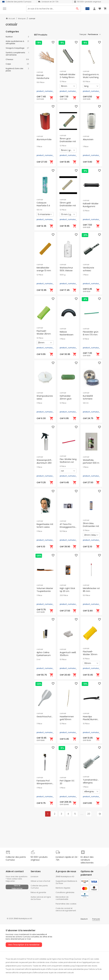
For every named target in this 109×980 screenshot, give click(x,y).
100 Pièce (40, 82)
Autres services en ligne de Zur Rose (41, 898)
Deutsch (84, 919)
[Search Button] (77, 9)
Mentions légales (63, 888)
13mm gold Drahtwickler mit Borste (68, 206)
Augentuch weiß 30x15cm (68, 654)
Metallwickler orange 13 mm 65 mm (44, 271)
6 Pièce (86, 339)
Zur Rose (59, 883)
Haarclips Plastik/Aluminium (92, 718)
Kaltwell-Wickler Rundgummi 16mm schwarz (91, 206)
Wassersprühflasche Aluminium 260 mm (47, 463)
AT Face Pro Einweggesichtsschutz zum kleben (71, 527)
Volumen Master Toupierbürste (45, 590)
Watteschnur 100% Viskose (66, 269)
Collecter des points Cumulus (39, 887)
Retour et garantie (38, 892)
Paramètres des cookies (66, 904)
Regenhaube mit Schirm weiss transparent (45, 527)
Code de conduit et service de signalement (66, 909)
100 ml (39, 210)
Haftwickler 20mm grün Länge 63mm (66, 399)
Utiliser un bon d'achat (40, 881)
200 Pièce (64, 595)
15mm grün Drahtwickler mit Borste (68, 141)
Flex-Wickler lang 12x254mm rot (68, 461)
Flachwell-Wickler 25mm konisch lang (44, 334)
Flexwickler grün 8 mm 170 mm (91, 333)
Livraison (34, 877)
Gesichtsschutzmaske (48, 717)
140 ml (86, 403)
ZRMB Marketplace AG (65, 877)
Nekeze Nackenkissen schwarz (67, 335)
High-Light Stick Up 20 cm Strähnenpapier (67, 591)
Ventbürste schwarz (88, 269)
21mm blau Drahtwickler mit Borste (91, 526)
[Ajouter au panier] (52, 98)
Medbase (71, 881)
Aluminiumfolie (44, 139)
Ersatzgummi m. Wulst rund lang (91, 76)
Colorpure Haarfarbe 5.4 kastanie (43, 206)
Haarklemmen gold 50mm (67, 718)
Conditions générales (65, 892)
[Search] (50, 9)
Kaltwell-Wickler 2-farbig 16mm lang (68, 77)
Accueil (10, 19)
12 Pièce (63, 82)
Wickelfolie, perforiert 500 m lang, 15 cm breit (91, 463)
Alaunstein (88, 139)
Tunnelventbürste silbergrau (92, 781)
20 (89, 814)
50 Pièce (86, 82)
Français (96, 919)
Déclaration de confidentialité (62, 898)
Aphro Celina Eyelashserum (44, 654)
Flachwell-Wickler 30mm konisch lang (90, 654)
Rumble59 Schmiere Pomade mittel (90, 399)
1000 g (63, 275)
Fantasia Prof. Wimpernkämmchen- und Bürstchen (48, 784)
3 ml (38, 660)
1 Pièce (39, 147)
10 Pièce (40, 338)
